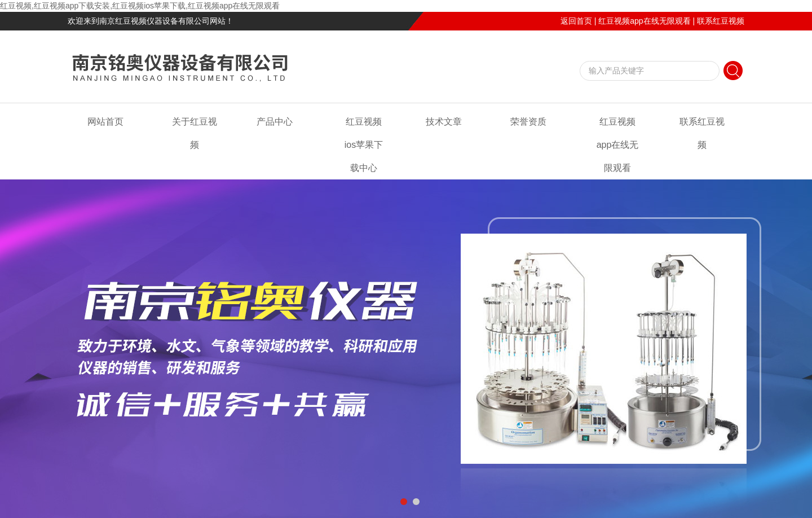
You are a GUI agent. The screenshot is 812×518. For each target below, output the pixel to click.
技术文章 (444, 122)
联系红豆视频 (721, 21)
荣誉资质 (528, 122)
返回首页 (576, 21)
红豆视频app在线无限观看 (644, 21)
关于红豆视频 (195, 133)
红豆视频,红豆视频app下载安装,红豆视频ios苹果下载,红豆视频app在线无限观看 (140, 6)
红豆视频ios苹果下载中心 (364, 145)
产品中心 (275, 122)
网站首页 (105, 122)
